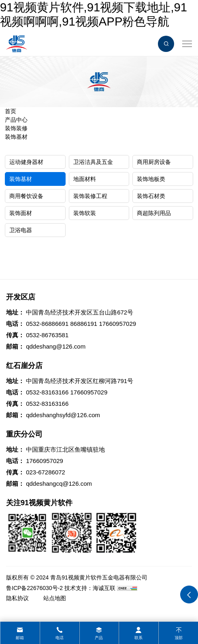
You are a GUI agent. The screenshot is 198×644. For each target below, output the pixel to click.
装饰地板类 (151, 179)
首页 (11, 111)
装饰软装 (85, 213)
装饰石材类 (151, 196)
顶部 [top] (179, 638)
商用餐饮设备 (26, 196)
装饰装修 (16, 128)
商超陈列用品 (154, 213)
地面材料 (85, 179)
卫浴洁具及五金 (93, 162)
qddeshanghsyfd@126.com (63, 415)
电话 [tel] (60, 638)
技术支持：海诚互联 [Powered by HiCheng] (90, 588)
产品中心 (16, 120)
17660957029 (117, 324)
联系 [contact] (138, 638)
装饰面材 (21, 213)
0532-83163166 (47, 392)
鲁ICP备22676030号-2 (34, 588)
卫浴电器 (21, 230)
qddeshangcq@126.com (59, 484)
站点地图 (55, 598)
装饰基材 (16, 137)
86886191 (84, 324)
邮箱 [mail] (20, 638)
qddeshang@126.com (56, 346)
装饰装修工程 (90, 196)
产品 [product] (99, 638)
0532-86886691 (47, 324)
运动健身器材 (26, 162)
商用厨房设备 (154, 162)
